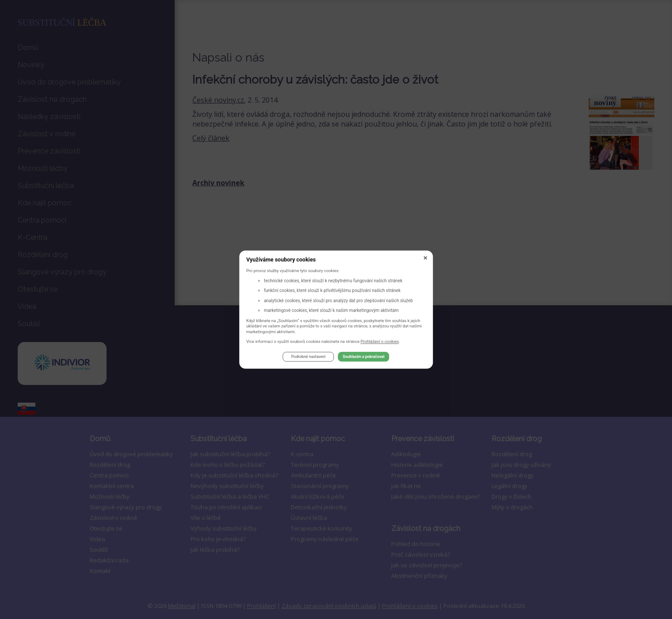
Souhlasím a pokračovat (363, 357)
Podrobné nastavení (308, 357)
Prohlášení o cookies (380, 341)
